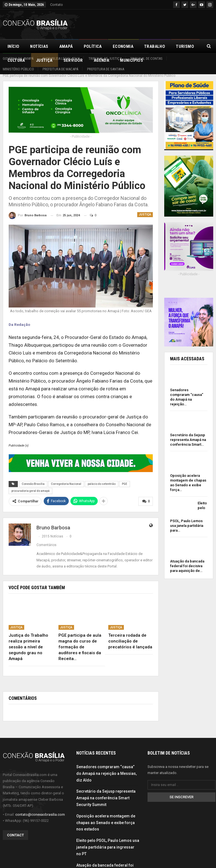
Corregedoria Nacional (66, 478)
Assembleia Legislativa (61, 59)
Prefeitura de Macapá (60, 69)
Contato (57, 5)
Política (93, 46)
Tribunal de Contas (146, 59)
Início (13, 46)
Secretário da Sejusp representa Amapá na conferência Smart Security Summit (106, 792)
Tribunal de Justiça (105, 59)
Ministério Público (18, 69)
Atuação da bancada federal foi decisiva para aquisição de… (187, 560)
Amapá (66, 46)
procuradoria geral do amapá (30, 485)
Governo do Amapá (18, 59)
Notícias (39, 46)
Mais (181, 46)
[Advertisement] (148, 23)
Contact (15, 829)
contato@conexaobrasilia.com (40, 808)
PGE (125, 478)
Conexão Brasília (33, 478)
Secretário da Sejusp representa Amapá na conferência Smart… (188, 434)
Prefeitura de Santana (106, 69)
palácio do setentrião (102, 478)
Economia (123, 46)
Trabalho (155, 46)
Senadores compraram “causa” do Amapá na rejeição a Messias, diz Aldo (106, 767)
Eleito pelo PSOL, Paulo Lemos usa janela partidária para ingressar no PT (108, 841)
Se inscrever (181, 791)
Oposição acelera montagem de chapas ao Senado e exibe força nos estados (106, 817)
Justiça (145, 208)
